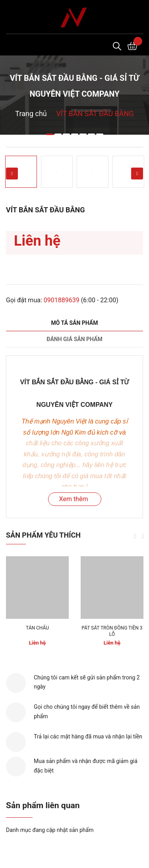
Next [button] (137, 174)
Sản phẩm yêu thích (43, 535)
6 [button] (91, 134)
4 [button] (75, 134)
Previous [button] (12, 174)
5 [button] (83, 134)
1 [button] (50, 134)
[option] (74, 147)
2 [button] (58, 134)
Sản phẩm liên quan (43, 805)
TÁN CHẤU (37, 628)
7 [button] (100, 134)
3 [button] (66, 134)
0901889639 (62, 300)
